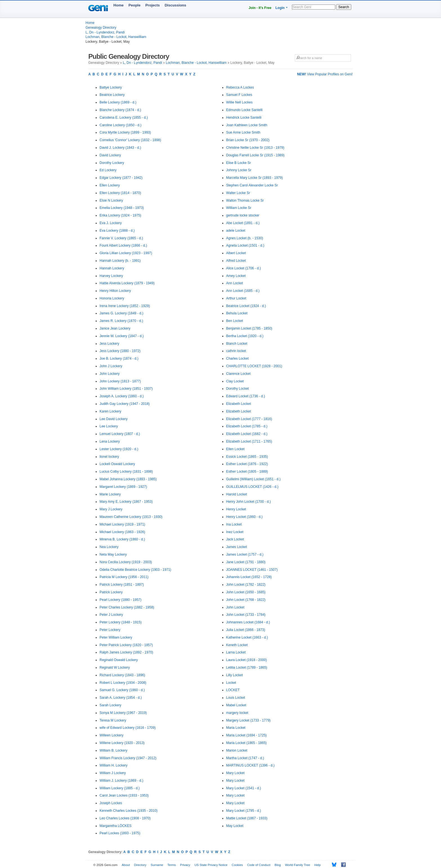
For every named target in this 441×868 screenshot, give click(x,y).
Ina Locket (234, 524)
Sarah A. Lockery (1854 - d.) (121, 698)
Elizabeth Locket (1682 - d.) (247, 434)
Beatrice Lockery (112, 95)
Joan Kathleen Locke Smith (247, 125)
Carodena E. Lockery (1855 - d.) (124, 118)
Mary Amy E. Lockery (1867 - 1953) (126, 502)
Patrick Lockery (111, 592)
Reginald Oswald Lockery (119, 660)
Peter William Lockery (116, 637)
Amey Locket (236, 276)
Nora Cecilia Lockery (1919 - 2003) (126, 562)
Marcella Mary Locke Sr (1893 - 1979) (254, 178)
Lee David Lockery (113, 419)
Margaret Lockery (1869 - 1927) (123, 487)
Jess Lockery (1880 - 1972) (120, 351)
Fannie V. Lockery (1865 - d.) (121, 238)
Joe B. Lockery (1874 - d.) (119, 359)
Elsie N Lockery (111, 200)
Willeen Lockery (112, 735)
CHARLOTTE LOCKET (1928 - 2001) (254, 366)
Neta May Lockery (113, 554)
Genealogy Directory (101, 28)
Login (280, 8)
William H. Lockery (113, 765)
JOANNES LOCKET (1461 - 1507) (252, 570)
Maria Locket (236, 728)
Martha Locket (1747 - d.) (245, 758)
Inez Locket (235, 532)
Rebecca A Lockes (240, 87)
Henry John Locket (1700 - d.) (248, 502)
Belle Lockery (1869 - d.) (118, 102)
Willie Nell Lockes (239, 102)
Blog (278, 865)
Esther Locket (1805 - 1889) (247, 472)
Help (318, 865)
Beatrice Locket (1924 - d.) (246, 306)
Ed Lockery (108, 170)
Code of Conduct (259, 865)
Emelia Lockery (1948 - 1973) (122, 208)
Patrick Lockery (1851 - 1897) (122, 585)
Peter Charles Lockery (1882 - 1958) (127, 607)
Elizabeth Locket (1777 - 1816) (249, 419)
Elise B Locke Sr (238, 163)
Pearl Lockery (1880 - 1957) (121, 600)
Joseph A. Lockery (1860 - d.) (122, 396)
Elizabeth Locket (238, 404)
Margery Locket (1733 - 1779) (248, 720)
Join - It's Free (260, 8)
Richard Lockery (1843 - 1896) (122, 675)
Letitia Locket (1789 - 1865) (247, 668)
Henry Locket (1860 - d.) (244, 517)
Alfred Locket (236, 261)
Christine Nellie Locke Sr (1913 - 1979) (255, 148)
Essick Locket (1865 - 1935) (247, 457)
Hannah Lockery (112, 268)
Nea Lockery (109, 547)
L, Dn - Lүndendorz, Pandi (105, 32)
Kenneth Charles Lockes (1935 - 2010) (129, 811)
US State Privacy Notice (211, 865)
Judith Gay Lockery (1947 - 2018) (125, 404)
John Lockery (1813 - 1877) (120, 381)
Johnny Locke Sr (239, 170)
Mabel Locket (236, 705)
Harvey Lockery (111, 276)
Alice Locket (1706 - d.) (243, 268)
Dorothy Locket (238, 389)
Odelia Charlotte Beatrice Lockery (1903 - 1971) (135, 570)
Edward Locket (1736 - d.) (246, 396)
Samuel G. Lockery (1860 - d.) (122, 690)
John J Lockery (111, 366)
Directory (140, 865)
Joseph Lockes (111, 803)
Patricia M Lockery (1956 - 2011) (124, 577)
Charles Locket (237, 359)
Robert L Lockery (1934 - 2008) (123, 683)
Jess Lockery (109, 344)
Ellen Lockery (110, 185)
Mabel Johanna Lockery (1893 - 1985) (128, 479)
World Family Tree (297, 865)
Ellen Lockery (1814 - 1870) (120, 193)
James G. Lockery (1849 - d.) (121, 313)
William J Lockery (113, 773)
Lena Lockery (110, 441)
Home (118, 5)
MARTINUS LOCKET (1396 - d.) (250, 765)
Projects (153, 5)
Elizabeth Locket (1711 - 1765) (249, 441)
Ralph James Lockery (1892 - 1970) (126, 652)
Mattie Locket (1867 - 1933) (247, 818)
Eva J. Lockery (111, 223)
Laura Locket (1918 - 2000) (247, 660)
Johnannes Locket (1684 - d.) (248, 622)
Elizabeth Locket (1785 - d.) (247, 426)
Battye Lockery (111, 87)
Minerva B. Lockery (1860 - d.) (122, 539)
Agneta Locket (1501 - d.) (245, 245)
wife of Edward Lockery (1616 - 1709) (128, 728)
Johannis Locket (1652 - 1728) (249, 577)
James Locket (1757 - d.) (245, 554)
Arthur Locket (236, 298)
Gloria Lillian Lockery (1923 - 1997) (126, 253)
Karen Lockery (110, 411)
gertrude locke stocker (243, 215)
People (135, 5)
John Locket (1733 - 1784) (246, 615)
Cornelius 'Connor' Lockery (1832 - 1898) (130, 140)
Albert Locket (236, 253)
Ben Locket (235, 321)
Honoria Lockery (112, 298)
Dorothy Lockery (112, 163)
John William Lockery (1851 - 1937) (126, 389)
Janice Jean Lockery (115, 328)
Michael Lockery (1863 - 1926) (122, 532)
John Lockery (110, 374)
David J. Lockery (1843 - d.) (120, 148)
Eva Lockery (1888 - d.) (117, 231)
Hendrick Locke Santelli (244, 118)
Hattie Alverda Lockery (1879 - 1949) (127, 283)
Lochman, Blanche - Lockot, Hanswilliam (116, 37)
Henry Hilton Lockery (115, 291)
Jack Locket (235, 539)
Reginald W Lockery (115, 668)
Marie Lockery (110, 494)
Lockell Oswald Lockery (117, 464)
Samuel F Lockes (239, 95)
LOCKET (233, 690)
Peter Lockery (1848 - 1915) (121, 622)
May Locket (235, 826)
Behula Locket (237, 313)
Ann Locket (235, 283)
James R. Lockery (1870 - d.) (121, 321)
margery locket (237, 713)
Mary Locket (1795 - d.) (244, 811)
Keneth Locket (237, 645)
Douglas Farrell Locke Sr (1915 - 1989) (255, 155)
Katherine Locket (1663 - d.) (247, 637)
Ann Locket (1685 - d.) (243, 291)
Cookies (237, 865)
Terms (172, 865)
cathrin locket (236, 351)
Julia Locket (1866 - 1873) (246, 630)
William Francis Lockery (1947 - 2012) (128, 758)
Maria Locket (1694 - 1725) (246, 735)
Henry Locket (236, 509)
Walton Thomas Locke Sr (245, 200)
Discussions (175, 5)
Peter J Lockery (111, 615)
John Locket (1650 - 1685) (246, 592)
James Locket (237, 547)
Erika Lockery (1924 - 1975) (120, 215)
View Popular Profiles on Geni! (325, 74)
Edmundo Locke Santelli (244, 110)
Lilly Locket (234, 675)
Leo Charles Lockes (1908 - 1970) (125, 818)
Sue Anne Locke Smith (243, 132)
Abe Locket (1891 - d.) (243, 223)
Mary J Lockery (111, 509)
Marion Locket (237, 750)
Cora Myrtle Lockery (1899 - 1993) (125, 132)
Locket (231, 683)
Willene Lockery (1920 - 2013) (122, 743)
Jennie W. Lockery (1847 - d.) (122, 336)
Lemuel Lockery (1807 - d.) (120, 434)
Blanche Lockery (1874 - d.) (120, 110)
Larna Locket (236, 652)
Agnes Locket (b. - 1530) (245, 238)
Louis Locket (236, 698)
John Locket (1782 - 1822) (246, 585)
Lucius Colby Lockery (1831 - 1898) (126, 472)
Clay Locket (235, 381)
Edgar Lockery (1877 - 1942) (121, 178)
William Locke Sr (239, 208)
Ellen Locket (235, 449)
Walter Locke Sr (238, 193)
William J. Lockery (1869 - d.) (121, 781)
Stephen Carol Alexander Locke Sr (252, 185)
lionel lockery (109, 457)
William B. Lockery (113, 750)
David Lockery (110, 155)
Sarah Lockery (110, 705)
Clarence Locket (238, 374)
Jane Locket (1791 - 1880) (246, 562)
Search (344, 7)
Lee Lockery (109, 426)
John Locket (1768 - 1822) (246, 600)
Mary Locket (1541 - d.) (244, 788)
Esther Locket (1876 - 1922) (247, 464)
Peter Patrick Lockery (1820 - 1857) (126, 645)
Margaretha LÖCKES (115, 826)
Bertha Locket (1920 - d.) (245, 336)
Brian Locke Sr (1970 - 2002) (248, 140)
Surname (157, 865)
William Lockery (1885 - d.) (120, 788)
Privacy (185, 865)
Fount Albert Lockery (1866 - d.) (123, 245)
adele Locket (236, 231)
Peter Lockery (110, 630)
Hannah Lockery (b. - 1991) (120, 261)
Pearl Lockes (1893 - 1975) (120, 833)
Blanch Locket (237, 344)
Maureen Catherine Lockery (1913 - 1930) (131, 517)
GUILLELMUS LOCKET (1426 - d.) (252, 487)
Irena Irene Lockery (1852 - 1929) (125, 306)
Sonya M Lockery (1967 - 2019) (123, 713)
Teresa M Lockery (113, 720)
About (126, 865)
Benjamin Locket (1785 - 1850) (249, 328)
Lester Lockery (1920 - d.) (119, 449)
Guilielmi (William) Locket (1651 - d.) (253, 479)
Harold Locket (237, 494)
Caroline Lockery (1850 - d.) (121, 125)
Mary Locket (235, 773)
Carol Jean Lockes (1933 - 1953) (124, 795)
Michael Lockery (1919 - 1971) (122, 524)
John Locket (235, 607)
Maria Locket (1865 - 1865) (246, 743)
